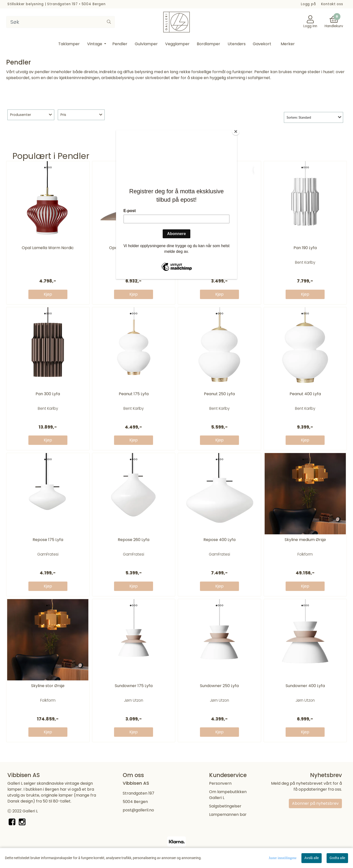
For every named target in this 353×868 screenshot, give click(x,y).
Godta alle (337, 858)
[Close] (236, 131)
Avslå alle (312, 858)
